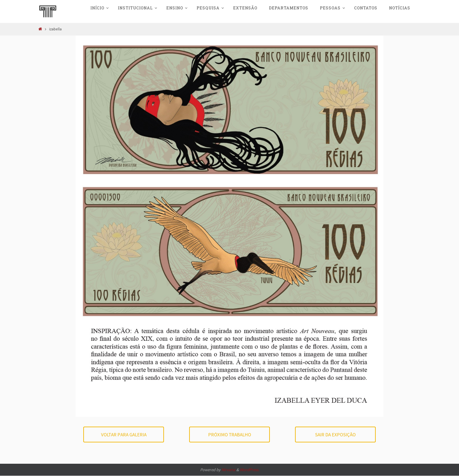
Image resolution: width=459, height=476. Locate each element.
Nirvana (228, 470)
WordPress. (250, 470)
